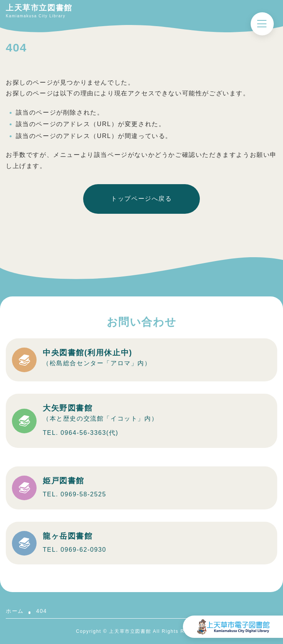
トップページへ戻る (141, 199)
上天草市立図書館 (39, 8)
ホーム (15, 611)
